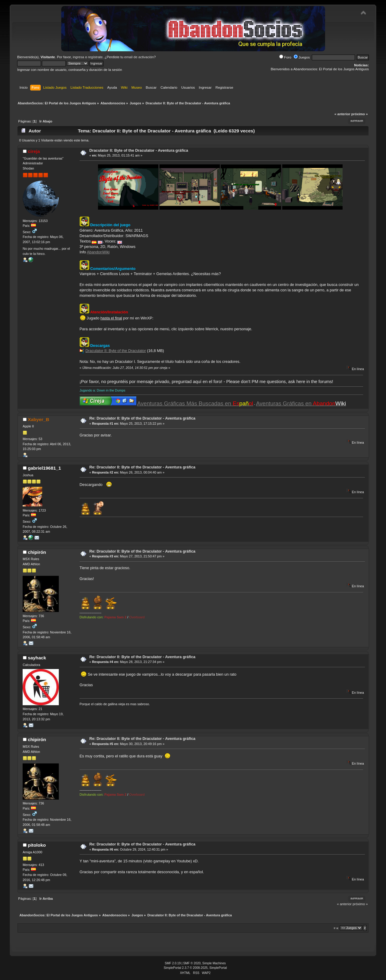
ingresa (78, 57)
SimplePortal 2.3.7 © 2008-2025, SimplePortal (195, 968)
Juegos (302, 57)
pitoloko (37, 845)
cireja (34, 151)
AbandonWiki (98, 252)
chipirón (37, 552)
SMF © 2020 (192, 963)
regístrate (95, 57)
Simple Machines (214, 963)
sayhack (37, 658)
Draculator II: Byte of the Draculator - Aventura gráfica (139, 150)
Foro (285, 57)
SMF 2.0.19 (173, 963)
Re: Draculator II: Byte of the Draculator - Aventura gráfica (142, 418)
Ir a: (336, 928)
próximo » (360, 114)
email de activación (139, 57)
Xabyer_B (38, 419)
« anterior (342, 114)
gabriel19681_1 (44, 468)
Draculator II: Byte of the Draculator (116, 351)
